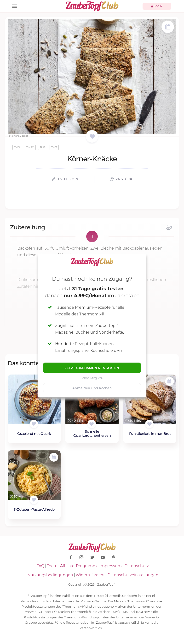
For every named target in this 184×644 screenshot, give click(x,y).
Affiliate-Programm (78, 566)
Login (157, 6)
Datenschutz (137, 566)
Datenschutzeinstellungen (133, 575)
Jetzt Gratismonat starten (92, 368)
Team (52, 566)
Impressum (111, 566)
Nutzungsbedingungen (50, 575)
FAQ (40, 566)
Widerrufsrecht (90, 575)
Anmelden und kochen (92, 388)
